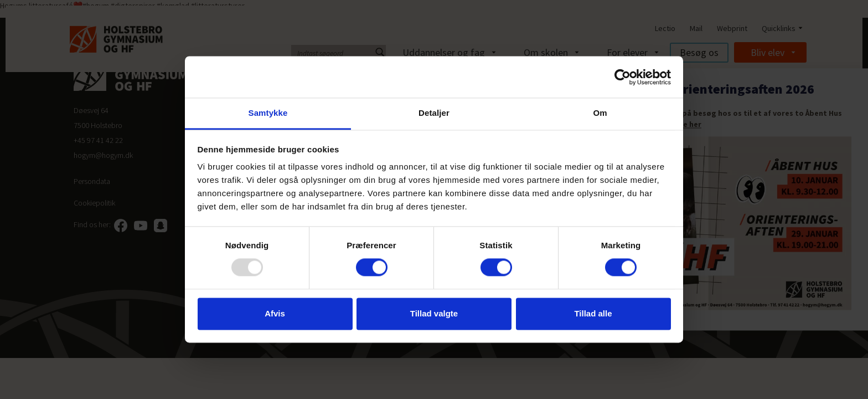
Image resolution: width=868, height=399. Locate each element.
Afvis (275, 313)
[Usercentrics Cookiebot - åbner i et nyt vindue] (622, 77)
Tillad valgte (434, 313)
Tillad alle (593, 313)
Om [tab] (600, 113)
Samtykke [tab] (268, 113)
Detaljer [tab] (434, 113)
